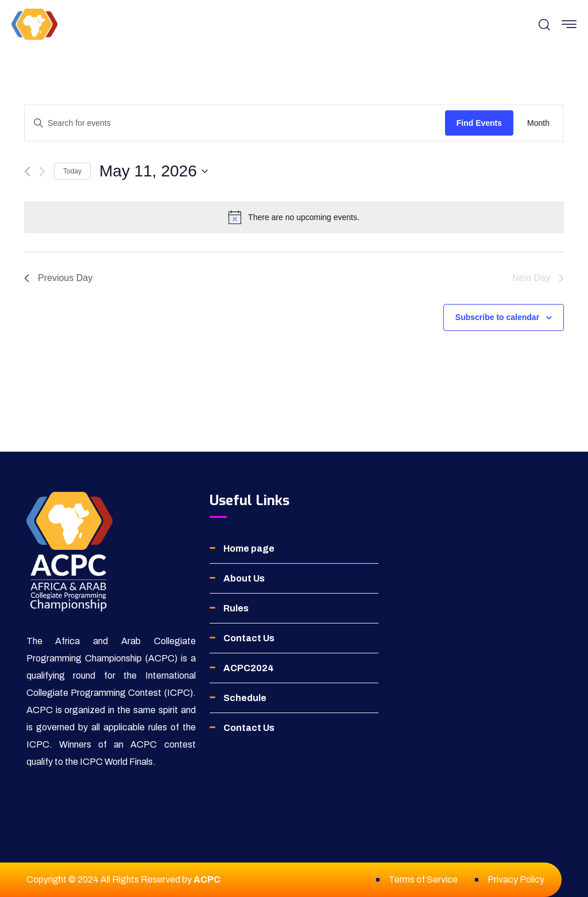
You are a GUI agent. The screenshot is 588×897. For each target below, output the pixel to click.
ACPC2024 (249, 668)
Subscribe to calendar (497, 317)
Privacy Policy (516, 879)
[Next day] (42, 172)
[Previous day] (27, 172)
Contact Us (249, 638)
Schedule (245, 698)
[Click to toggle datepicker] (154, 171)
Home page (249, 548)
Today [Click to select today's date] (72, 171)
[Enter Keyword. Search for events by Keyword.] (235, 123)
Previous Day (58, 278)
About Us (244, 578)
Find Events (479, 123)
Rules (236, 608)
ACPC (207, 879)
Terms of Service (423, 879)
